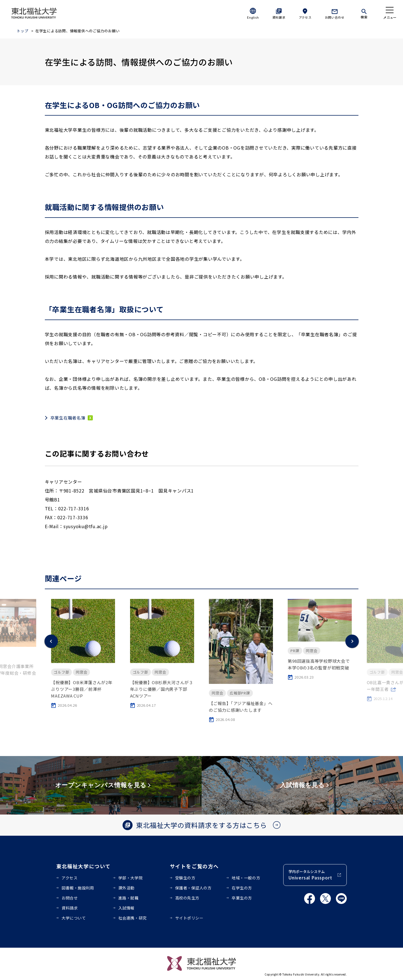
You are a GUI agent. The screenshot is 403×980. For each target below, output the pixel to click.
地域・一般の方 (246, 878)
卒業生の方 (242, 898)
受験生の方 (185, 878)
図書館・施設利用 (78, 888)
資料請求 (279, 17)
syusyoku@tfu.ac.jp (86, 526)
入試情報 (126, 908)
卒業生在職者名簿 (68, 418)
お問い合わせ (335, 17)
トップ (22, 31)
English (253, 17)
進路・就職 (129, 898)
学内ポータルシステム (310, 875)
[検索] (364, 13)
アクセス (305, 17)
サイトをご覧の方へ (195, 866)
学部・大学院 (130, 878)
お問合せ (70, 898)
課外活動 (126, 888)
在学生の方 (242, 888)
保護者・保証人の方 (193, 888)
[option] (83, 654)
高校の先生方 (187, 898)
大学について (74, 918)
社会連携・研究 (133, 918)
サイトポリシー (189, 918)
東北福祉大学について (83, 866)
